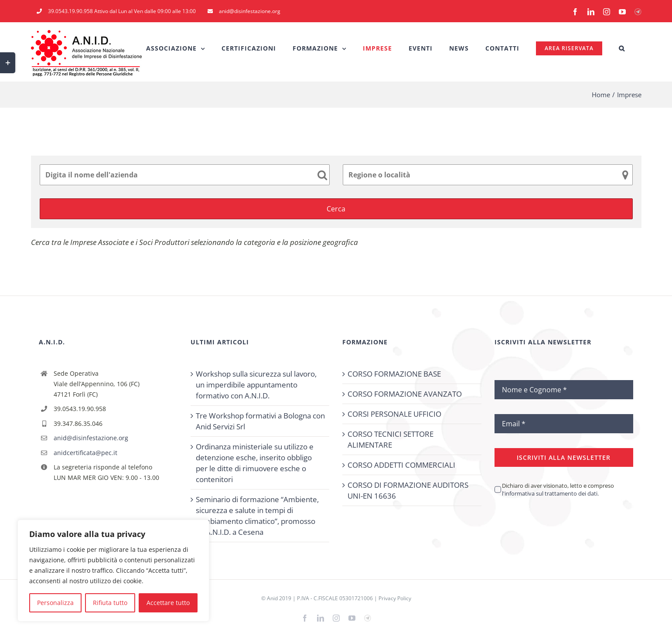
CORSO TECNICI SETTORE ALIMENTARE (391, 439)
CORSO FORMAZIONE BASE (394, 374)
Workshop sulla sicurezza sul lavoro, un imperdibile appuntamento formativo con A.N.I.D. (256, 385)
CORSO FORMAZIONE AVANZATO (405, 394)
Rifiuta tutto (110, 603)
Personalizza (55, 603)
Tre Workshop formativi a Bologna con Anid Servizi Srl (260, 421)
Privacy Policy (395, 598)
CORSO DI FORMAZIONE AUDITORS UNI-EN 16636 (408, 490)
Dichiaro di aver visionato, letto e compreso (558, 489)
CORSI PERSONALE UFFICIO (394, 414)
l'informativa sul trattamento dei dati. (550, 493)
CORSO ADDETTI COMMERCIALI (401, 465)
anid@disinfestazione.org (91, 438)
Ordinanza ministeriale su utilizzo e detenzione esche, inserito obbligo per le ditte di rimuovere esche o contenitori (255, 463)
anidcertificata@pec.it (85, 453)
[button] (622, 48)
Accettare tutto (168, 603)
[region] (113, 571)
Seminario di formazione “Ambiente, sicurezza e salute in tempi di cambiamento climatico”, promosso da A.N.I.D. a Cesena (257, 516)
